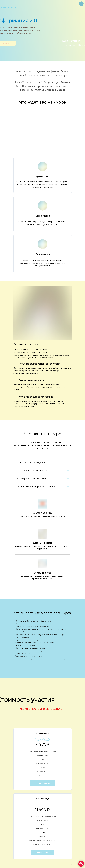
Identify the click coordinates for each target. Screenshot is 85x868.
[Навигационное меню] (81, 4)
